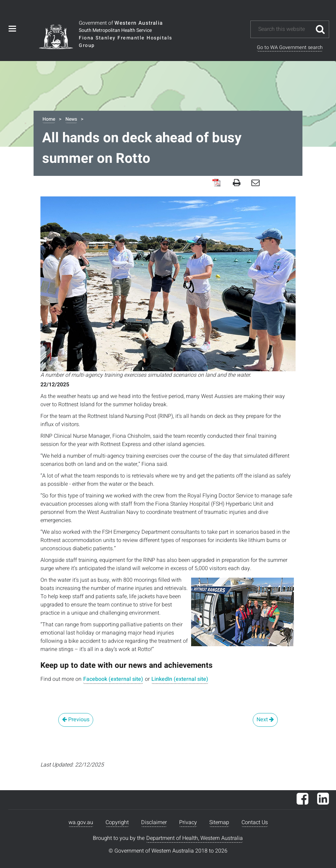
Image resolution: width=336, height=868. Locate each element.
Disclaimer (154, 822)
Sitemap (219, 822)
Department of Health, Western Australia (195, 838)
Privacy (188, 822)
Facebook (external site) (113, 679)
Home (49, 119)
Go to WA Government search (290, 47)
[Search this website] (285, 29)
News (71, 119)
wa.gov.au (81, 822)
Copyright (117, 822)
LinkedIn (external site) (180, 679)
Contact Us (255, 822)
